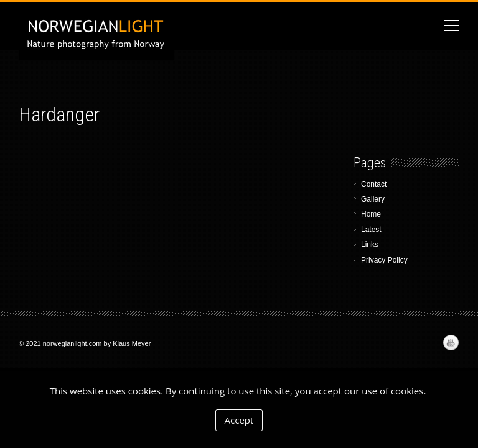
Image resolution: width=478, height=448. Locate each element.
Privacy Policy (384, 260)
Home (371, 214)
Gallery (373, 199)
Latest (371, 230)
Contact (374, 184)
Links (370, 245)
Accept (239, 420)
